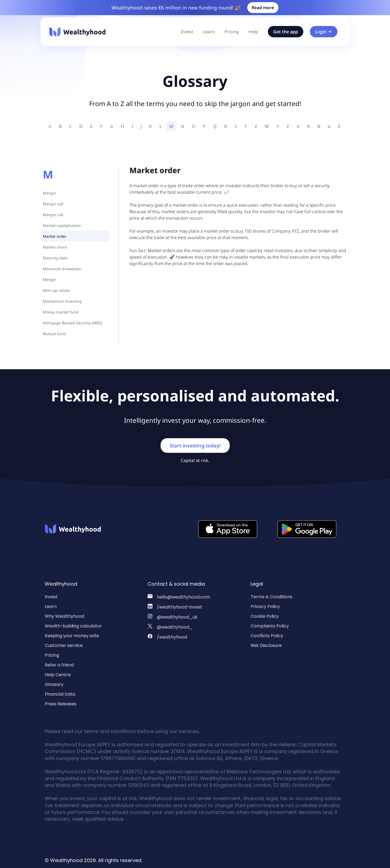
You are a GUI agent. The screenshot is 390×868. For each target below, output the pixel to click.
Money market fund (61, 312)
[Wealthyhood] (77, 32)
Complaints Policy (270, 626)
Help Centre (58, 675)
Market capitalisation (62, 225)
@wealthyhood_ (175, 627)
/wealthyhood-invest (179, 607)
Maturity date (55, 258)
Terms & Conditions (271, 597)
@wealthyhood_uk (177, 617)
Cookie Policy (265, 616)
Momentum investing (62, 301)
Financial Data (60, 694)
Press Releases (61, 704)
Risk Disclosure (266, 646)
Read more (263, 8)
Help (253, 32)
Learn (209, 32)
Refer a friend (59, 665)
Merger (50, 280)
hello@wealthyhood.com (183, 597)
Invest (187, 32)
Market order (55, 236)
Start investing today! (195, 445)
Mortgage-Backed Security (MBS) (72, 323)
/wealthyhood (172, 637)
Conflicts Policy (267, 636)
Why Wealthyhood (64, 616)
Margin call (53, 204)
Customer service (64, 646)
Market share (55, 247)
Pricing (232, 32)
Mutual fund (54, 334)
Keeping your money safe (72, 636)
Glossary (54, 684)
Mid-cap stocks (56, 290)
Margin (49, 193)
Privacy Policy (265, 607)
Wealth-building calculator (73, 626)
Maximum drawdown (62, 269)
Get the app (286, 32)
